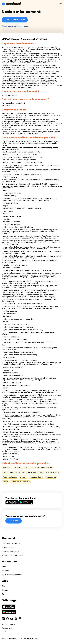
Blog (4, 567)
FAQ (4, 586)
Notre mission (8, 547)
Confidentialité (8, 628)
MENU (60, 3)
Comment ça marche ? (12, 543)
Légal (4, 631)
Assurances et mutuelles (13, 555)
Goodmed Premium (10, 551)
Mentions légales (9, 625)
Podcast (6, 571)
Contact (6, 590)
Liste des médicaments (12, 575)
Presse (5, 594)
